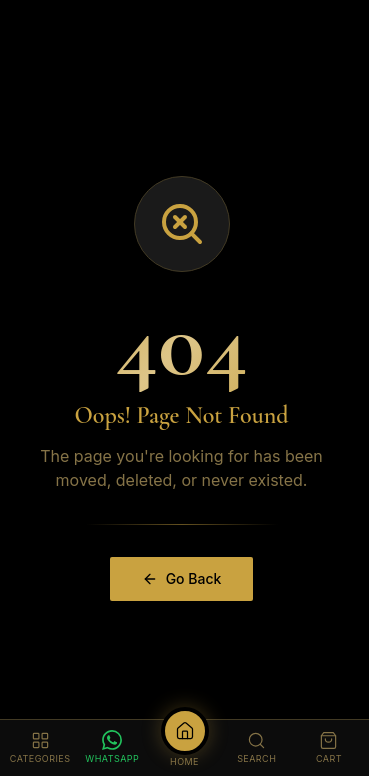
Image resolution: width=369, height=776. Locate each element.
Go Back (182, 578)
